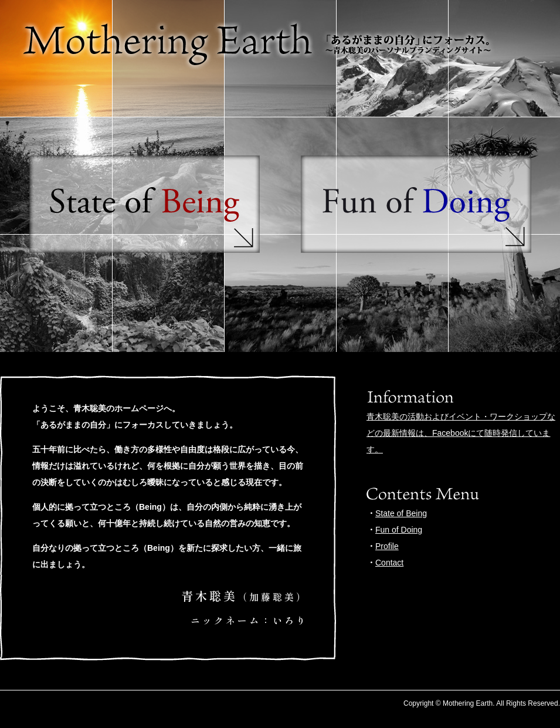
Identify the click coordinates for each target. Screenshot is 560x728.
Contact (389, 563)
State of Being (401, 513)
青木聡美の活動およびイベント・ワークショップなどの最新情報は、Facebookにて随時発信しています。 (461, 433)
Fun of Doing (399, 530)
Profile (387, 546)
